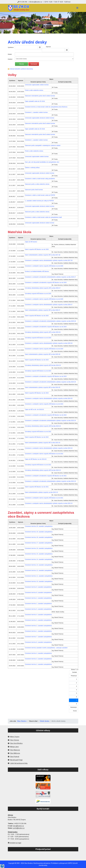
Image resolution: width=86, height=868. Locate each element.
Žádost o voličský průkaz (32, 168)
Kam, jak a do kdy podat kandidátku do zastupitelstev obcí (42, 162)
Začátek (74, 672)
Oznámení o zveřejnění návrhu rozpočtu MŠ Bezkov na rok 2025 (44, 299)
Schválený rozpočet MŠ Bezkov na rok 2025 (38, 294)
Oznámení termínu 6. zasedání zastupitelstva (38, 642)
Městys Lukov (14, 747)
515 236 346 (22, 2)
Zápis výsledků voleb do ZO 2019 (35, 101)
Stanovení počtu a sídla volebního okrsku (37, 184)
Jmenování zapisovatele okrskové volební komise (40, 118)
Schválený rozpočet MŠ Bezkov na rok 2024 (38, 338)
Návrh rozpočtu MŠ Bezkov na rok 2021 (37, 487)
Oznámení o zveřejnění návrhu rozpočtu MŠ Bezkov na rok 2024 (44, 349)
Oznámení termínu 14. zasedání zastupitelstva (39, 559)
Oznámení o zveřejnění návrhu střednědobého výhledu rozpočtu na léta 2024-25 (49, 398)
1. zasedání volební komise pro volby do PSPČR (39, 201)
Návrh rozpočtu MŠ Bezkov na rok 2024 (37, 360)
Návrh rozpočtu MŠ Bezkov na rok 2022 (37, 437)
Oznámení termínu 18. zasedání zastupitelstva (39, 537)
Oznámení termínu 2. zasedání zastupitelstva (38, 598)
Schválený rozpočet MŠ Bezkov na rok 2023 (38, 371)
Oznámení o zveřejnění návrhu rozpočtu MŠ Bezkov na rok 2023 (44, 404)
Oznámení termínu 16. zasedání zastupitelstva (39, 548)
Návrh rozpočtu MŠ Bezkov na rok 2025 (37, 316)
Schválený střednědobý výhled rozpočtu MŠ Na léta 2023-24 (43, 426)
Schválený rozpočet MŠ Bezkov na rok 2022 (38, 432)
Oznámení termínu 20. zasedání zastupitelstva (39, 526)
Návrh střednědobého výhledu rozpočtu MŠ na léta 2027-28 (43, 255)
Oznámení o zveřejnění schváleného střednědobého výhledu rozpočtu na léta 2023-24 (50, 421)
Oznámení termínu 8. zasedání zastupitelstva (38, 592)
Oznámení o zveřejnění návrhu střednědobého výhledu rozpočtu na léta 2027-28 (49, 260)
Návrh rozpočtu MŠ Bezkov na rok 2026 (37, 249)
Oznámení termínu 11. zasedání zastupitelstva (39, 576)
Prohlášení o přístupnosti (59, 863)
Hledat (10, 54)
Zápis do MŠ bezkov (31, 242)
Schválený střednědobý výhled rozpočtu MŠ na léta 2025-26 (43, 332)
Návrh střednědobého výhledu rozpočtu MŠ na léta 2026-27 (43, 310)
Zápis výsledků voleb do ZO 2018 (35, 129)
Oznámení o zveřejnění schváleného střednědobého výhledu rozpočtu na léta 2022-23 (50, 481)
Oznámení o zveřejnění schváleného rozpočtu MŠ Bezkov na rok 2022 (46, 415)
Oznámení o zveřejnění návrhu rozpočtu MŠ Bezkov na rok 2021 (44, 498)
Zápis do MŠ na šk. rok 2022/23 (34, 409)
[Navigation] (77, 8)
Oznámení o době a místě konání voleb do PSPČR (40, 195)
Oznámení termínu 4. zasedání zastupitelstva (38, 615)
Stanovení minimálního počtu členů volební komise (40, 96)
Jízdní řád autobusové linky (19, 763)
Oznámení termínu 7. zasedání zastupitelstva (38, 637)
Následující (74, 707)
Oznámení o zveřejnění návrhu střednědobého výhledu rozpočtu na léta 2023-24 (49, 448)
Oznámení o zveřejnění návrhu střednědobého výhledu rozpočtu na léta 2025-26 (49, 343)
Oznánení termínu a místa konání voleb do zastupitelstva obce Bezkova (46, 107)
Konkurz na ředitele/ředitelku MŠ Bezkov (37, 271)
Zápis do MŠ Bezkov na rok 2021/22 (36, 459)
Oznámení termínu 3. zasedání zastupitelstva (38, 620)
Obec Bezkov (28, 863)
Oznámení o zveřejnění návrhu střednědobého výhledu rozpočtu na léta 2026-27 (49, 305)
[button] (3, 23)
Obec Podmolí (15, 757)
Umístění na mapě (14, 843)
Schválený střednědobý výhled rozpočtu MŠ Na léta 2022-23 (43, 470)
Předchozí (74, 676)
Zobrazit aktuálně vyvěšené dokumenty (21, 69)
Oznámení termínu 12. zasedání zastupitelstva (39, 570)
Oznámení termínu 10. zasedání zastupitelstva (39, 581)
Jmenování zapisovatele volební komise (37, 85)
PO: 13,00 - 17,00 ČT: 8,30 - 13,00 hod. (58, 2)
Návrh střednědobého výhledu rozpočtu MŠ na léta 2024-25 (43, 387)
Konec (75, 711)
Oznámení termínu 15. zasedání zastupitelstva (39, 554)
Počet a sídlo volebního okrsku (34, 90)
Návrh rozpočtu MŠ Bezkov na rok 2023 (37, 393)
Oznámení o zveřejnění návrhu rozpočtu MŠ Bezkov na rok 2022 (44, 454)
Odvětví (10, 59)
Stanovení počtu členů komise (34, 190)
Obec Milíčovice (15, 753)
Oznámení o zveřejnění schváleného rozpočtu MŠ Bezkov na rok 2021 (46, 476)
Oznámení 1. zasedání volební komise (36, 112)
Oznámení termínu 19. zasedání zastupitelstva (39, 532)
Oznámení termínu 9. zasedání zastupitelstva (38, 587)
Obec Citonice (15, 740)
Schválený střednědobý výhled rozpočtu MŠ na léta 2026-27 (43, 288)
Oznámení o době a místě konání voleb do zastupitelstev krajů (43, 217)
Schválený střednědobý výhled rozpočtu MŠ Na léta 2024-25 (43, 365)
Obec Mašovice (15, 750)
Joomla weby (43, 865)
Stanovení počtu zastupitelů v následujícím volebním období (43, 145)
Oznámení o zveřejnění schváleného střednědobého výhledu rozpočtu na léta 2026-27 (50, 277)
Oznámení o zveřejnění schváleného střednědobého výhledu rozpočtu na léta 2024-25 (50, 382)
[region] (43, 23)
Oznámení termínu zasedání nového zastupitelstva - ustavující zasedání (46, 648)
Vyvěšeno (11, 47)
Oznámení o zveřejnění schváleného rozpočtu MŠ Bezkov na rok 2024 (46, 327)
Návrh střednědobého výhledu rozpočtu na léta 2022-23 (41, 492)
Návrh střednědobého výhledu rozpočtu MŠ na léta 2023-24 (43, 443)
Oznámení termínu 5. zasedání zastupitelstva (38, 609)
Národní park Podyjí (16, 760)
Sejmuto (48, 47)
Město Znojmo (15, 737)
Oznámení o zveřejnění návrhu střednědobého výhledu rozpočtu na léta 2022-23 (49, 503)
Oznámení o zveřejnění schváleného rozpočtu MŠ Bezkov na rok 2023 (46, 376)
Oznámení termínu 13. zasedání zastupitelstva (39, 565)
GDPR (70, 863)
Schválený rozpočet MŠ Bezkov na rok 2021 (38, 465)
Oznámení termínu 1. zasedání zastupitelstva (38, 604)
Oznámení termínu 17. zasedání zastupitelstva (39, 543)
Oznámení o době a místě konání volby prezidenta (40, 179)
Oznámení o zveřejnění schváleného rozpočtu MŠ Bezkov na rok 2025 (46, 282)
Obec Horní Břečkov (16, 743)
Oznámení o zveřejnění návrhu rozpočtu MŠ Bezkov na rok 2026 (44, 266)
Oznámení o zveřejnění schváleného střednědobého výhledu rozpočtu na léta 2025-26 (50, 321)
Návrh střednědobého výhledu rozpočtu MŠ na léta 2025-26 (43, 354)
